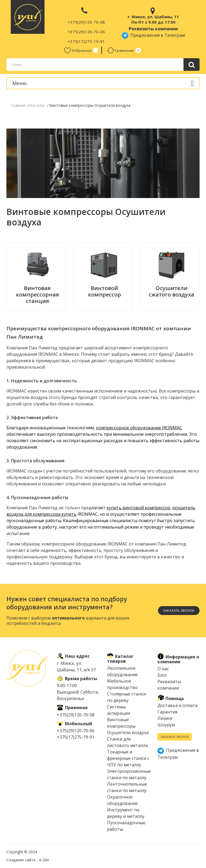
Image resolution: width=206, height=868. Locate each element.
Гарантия (167, 712)
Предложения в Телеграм (153, 35)
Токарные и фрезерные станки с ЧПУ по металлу (128, 758)
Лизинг (165, 718)
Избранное (78, 50)
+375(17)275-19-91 (86, 41)
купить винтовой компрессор (138, 508)
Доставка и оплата (177, 705)
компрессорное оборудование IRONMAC (139, 428)
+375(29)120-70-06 (86, 32)
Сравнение (121, 50)
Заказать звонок (179, 610)
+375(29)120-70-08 (86, 22)
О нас (163, 669)
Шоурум (166, 725)
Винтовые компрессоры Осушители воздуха (128, 726)
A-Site (44, 860)
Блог (162, 675)
